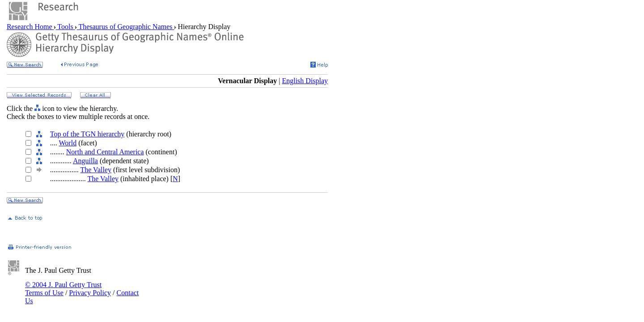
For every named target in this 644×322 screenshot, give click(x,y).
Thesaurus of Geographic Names (126, 27)
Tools (66, 27)
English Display (305, 81)
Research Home (30, 27)
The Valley (96, 170)
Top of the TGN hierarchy (87, 134)
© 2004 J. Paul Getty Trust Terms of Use (63, 289)
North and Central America (105, 152)
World (68, 143)
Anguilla (85, 161)
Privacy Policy (90, 293)
